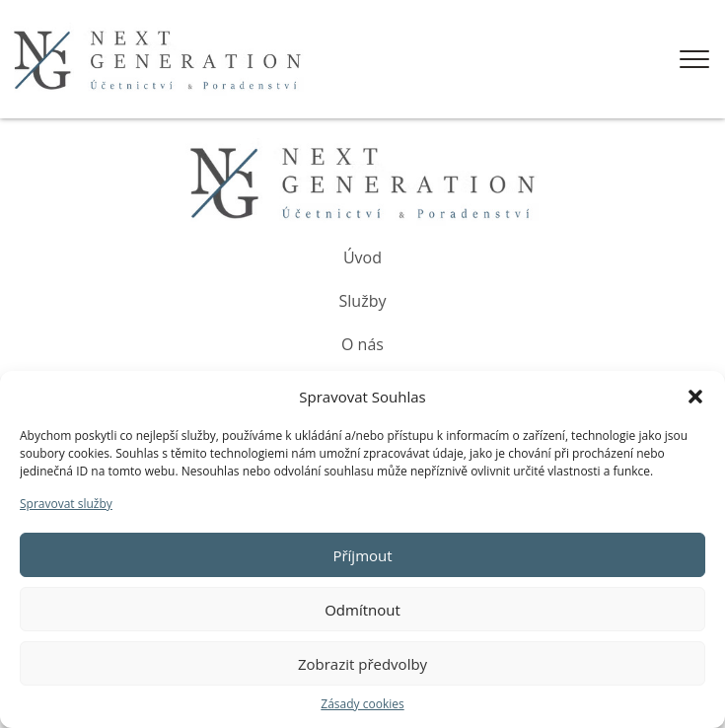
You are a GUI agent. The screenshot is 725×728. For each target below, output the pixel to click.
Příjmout (362, 555)
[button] (695, 397)
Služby (363, 301)
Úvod (362, 257)
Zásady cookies (362, 704)
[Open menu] (694, 59)
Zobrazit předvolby (362, 664)
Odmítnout (362, 610)
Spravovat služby (66, 504)
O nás (362, 344)
